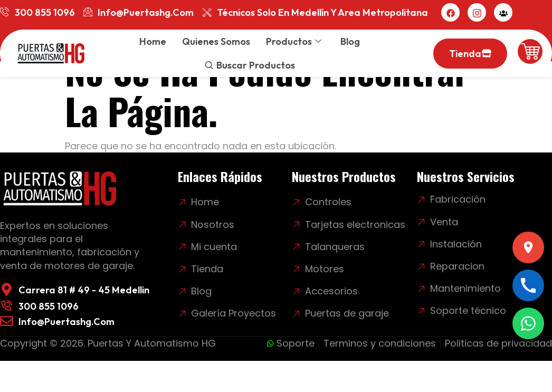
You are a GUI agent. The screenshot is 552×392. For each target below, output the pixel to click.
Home (153, 41)
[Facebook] (450, 12)
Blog (350, 41)
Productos (294, 41)
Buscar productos (256, 65)
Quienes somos (216, 41)
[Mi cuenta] (503, 12)
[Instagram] (477, 12)
